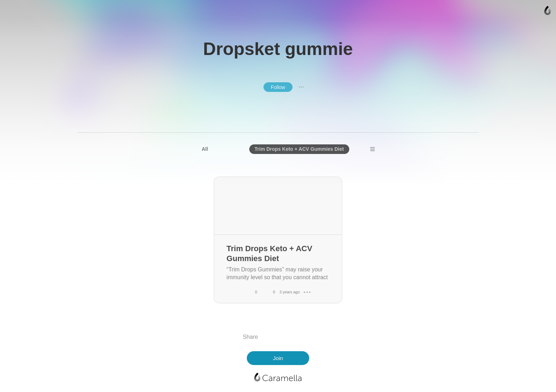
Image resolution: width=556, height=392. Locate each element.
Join (278, 358)
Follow (278, 87)
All (205, 149)
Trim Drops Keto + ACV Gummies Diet (299, 149)
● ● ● (301, 87)
